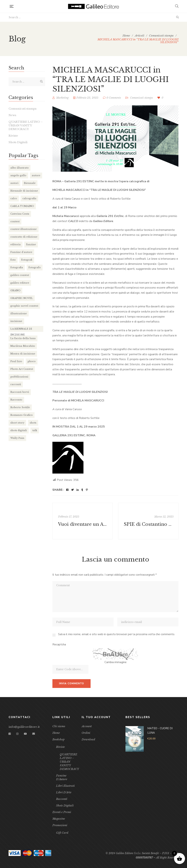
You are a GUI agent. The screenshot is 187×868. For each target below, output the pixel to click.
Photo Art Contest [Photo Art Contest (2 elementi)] (22, 369)
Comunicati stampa (141, 98)
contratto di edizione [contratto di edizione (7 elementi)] (24, 237)
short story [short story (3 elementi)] (17, 423)
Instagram (17, 734)
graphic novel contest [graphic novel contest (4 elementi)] (24, 306)
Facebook (10, 734)
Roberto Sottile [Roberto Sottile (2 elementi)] (20, 407)
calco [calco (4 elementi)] (14, 198)
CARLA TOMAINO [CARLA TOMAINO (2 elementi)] (22, 206)
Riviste (13, 136)
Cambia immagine (116, 662)
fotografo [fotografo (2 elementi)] (35, 267)
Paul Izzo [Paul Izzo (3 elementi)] (16, 361)
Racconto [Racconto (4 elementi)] (16, 400)
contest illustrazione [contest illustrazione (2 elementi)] (24, 229)
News (12, 115)
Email (34, 734)
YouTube (25, 734)
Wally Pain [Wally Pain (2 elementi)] (17, 438)
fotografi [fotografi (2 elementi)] (27, 260)
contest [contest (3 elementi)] (15, 221)
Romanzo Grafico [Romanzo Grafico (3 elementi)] (22, 415)
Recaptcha (59, 644)
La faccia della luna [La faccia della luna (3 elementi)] (23, 338)
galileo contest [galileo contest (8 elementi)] (20, 275)
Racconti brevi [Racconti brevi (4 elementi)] (20, 392)
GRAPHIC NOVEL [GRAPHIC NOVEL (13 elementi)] (22, 298)
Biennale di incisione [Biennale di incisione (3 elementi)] (24, 191)
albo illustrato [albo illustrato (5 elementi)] (20, 168)
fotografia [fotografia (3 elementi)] (17, 267)
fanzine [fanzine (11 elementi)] (31, 244)
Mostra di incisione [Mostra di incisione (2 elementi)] (23, 354)
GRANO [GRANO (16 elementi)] (15, 290)
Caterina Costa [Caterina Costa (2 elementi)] (20, 214)
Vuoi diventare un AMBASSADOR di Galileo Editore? (83, 524)
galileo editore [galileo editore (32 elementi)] (20, 283)
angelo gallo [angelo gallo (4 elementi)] (18, 175)
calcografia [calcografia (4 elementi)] (29, 198)
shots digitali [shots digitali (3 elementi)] (19, 430)
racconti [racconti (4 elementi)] (16, 384)
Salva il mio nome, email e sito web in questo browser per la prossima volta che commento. (117, 634)
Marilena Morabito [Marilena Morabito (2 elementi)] (23, 346)
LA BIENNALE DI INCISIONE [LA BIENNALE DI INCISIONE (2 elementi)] (21, 330)
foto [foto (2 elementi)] (13, 260)
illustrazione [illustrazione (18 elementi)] (19, 313)
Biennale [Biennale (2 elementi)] (30, 183)
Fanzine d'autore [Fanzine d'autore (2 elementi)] (21, 252)
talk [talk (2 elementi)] (35, 430)
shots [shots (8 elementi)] (33, 423)
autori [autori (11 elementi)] (14, 183)
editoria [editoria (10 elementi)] (16, 244)
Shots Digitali (18, 142)
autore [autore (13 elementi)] (36, 175)
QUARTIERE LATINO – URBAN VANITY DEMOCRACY (26, 125)
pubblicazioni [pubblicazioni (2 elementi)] (19, 377)
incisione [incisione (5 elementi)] (16, 321)
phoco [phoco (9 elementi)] (32, 361)
